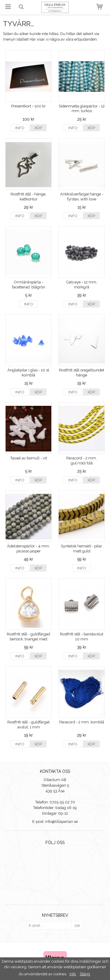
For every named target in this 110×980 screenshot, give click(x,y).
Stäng (85, 974)
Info (20, 128)
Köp (38, 128)
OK (77, 926)
